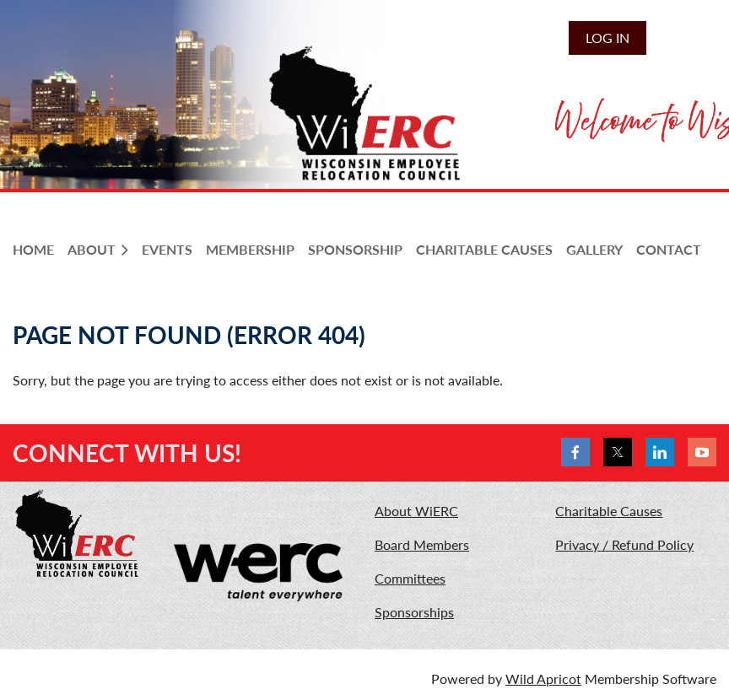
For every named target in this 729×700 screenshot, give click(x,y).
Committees (410, 578)
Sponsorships (414, 612)
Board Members (422, 544)
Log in (607, 38)
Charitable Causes (609, 511)
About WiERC (416, 511)
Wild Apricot (543, 678)
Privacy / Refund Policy (624, 544)
